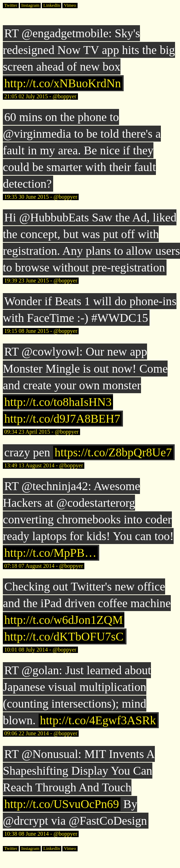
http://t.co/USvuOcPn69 (62, 804)
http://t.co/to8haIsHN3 (58, 402)
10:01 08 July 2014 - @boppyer (40, 650)
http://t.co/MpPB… (50, 553)
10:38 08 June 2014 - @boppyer (41, 834)
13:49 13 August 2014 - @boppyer (44, 465)
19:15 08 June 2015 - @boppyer (41, 331)
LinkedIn (52, 5)
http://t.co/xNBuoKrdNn (63, 83)
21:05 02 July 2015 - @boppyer (40, 96)
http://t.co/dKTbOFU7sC (64, 636)
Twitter (11, 5)
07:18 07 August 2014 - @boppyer (44, 566)
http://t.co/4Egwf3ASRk (98, 720)
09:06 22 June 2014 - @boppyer (41, 733)
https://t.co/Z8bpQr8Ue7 (113, 452)
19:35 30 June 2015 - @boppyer (41, 197)
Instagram (30, 5)
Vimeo (70, 5)
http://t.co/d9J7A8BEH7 (62, 419)
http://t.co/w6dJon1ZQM (64, 620)
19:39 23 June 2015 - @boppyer (41, 281)
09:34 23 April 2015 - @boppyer (41, 432)
